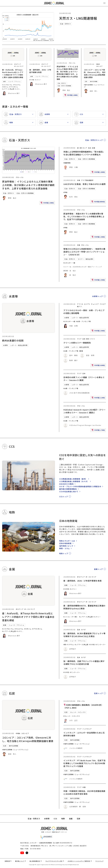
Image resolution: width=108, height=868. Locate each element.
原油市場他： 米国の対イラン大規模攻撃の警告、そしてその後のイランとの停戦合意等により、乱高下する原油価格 (84, 216)
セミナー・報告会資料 (86, 259)
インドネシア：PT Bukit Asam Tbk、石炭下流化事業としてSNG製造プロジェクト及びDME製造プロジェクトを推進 (84, 763)
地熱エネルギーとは (67, 541)
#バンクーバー (101, 645)
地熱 (63, 819)
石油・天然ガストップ (94, 140)
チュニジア (95, 304)
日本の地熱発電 (65, 543)
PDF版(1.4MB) (99, 237)
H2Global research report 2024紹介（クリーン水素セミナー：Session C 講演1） (84, 411)
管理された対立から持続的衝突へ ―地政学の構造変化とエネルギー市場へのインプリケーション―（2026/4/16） (84, 252)
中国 (84, 787)
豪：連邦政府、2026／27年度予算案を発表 (40, 71)
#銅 (65, 645)
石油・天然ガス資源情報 (64, 86)
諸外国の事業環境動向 (68, 489)
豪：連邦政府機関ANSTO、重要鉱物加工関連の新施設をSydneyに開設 (84, 607)
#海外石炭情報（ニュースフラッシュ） (16, 750)
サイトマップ (99, 861)
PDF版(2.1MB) (99, 398)
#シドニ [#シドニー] (17, 89)
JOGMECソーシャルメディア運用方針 (80, 861)
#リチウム (70, 645)
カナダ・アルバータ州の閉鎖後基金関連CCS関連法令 (80, 486)
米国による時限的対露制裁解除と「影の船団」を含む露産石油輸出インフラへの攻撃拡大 (84, 153)
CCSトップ (63, 497)
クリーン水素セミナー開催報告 (77, 343)
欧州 (88, 339)
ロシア (85, 148)
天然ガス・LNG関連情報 (78, 18)
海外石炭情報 (94, 81)
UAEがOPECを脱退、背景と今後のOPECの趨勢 (84, 184)
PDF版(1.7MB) (99, 431)
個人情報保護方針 (36, 861)
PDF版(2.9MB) (99, 331)
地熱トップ (64, 553)
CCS (55, 819)
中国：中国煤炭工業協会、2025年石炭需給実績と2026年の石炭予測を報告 (84, 792)
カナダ (83, 630)
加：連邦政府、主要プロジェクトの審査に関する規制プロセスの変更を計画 (84, 663)
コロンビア (99, 66)
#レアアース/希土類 (8, 89)
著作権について (21, 861)
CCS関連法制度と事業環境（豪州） (73, 479)
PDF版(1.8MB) (99, 173)
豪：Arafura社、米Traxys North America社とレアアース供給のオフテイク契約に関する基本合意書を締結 (13, 74)
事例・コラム (64, 548)
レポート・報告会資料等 (19, 345)
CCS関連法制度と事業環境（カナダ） (74, 481)
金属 (4, 81)
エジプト (87, 304)
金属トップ (98, 569)
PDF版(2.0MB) (71, 96)
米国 (93, 148)
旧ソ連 (79, 148)
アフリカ (80, 304)
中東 (79, 180)
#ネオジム (5, 87)
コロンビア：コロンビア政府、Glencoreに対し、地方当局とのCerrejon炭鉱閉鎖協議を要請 (95, 74)
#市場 (65, 192)
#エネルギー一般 (69, 263)
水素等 (5, 345)
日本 (84, 339)
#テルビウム (17, 85)
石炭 (86, 81)
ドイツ (93, 339)
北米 (89, 148)
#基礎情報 (67, 163)
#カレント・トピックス (72, 716)
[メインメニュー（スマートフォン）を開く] (104, 3)
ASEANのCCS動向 (66, 484)
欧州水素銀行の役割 (13, 340)
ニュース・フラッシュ (14, 81)
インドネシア (87, 729)
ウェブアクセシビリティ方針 (55, 861)
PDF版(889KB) (98, 202)
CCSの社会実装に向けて (69, 491)
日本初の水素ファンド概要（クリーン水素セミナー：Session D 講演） (84, 379)
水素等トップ (97, 296)
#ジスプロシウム (7, 85)
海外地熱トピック (66, 546)
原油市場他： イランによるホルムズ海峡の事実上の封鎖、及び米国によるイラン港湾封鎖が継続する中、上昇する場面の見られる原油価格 (67, 73)
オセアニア (18, 64)
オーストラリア (19, 66)
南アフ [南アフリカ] (79, 306)
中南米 (98, 64)
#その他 (32, 80)
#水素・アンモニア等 (83, 321)
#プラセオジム (13, 87)
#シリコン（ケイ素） (71, 617)
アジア (79, 339)
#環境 (81, 351)
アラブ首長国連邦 (87, 180)
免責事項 (8, 861)
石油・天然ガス (65, 24)
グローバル (72, 63)
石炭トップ (98, 693)
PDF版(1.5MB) (99, 280)
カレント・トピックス (78, 712)
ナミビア (103, 304)
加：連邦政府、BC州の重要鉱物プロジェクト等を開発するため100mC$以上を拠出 (84, 635)
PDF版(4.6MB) (99, 366)
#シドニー (38, 80)
